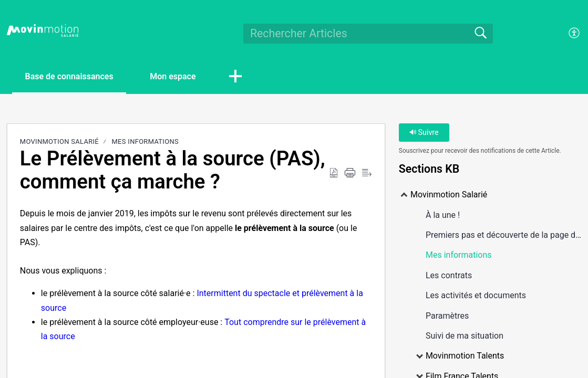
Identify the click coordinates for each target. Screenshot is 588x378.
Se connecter (531, 33)
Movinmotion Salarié (59, 141)
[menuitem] (568, 34)
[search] (368, 34)
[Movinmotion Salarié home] (43, 30)
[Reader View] (367, 173)
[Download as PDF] (334, 173)
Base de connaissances (69, 76)
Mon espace (173, 76)
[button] (236, 77)
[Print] (350, 173)
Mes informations (145, 141)
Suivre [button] (424, 133)
